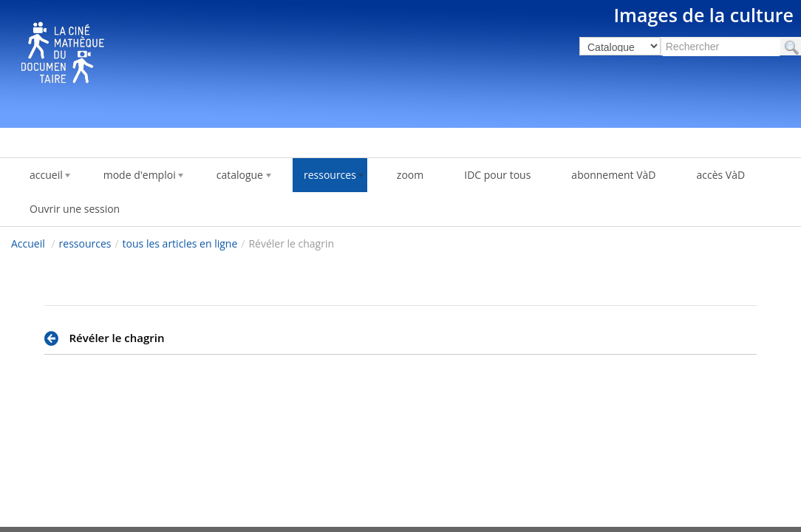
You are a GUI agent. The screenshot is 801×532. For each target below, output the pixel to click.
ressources (85, 243)
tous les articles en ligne (180, 243)
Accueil (28, 243)
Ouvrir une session (75, 209)
